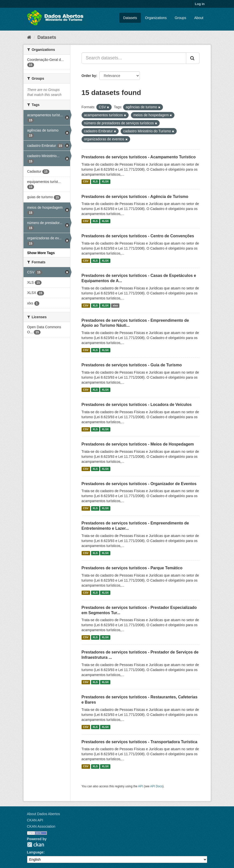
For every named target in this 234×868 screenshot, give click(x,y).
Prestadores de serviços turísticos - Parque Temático (132, 568)
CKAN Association (41, 826)
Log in (200, 4)
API (141, 786)
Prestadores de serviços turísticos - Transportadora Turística (140, 742)
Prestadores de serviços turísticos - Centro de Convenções (138, 236)
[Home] (29, 37)
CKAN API (35, 820)
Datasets (130, 18)
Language (35, 852)
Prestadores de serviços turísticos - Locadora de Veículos (137, 405)
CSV (86, 182)
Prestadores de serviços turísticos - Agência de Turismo (135, 197)
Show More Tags (41, 253)
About (199, 18)
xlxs (115, 305)
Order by (89, 76)
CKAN (36, 845)
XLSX (105, 182)
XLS (95, 182)
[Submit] (193, 58)
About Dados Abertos (44, 814)
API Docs (156, 786)
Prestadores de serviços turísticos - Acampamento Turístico (139, 157)
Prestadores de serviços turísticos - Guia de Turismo (132, 365)
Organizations (156, 18)
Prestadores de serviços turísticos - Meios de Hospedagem (138, 444)
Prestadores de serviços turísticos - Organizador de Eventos (139, 484)
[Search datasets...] (134, 58)
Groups (180, 18)
